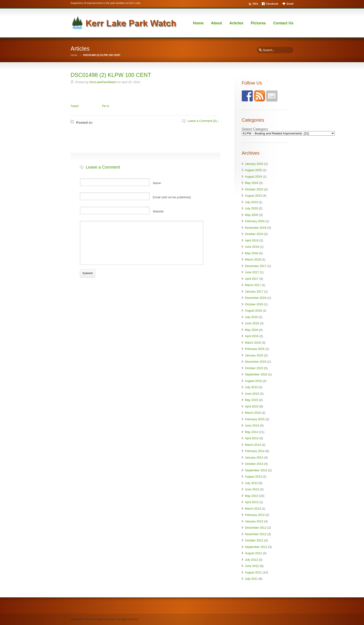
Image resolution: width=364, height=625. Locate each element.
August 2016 (253, 311)
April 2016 (252, 336)
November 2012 (256, 534)
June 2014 (252, 425)
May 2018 (252, 253)
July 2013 (251, 483)
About (217, 23)
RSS (255, 4)
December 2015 (256, 362)
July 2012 (251, 560)
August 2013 (253, 477)
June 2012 (252, 566)
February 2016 (255, 349)
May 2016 (252, 330)
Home (198, 23)
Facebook (272, 4)
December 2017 (256, 266)
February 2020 (255, 221)
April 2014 (252, 438)
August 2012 (253, 553)
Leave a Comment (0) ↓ (203, 121)
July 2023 (251, 202)
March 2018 (253, 259)
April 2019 (252, 240)
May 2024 (252, 183)
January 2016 (254, 355)
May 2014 (252, 432)
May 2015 (252, 400)
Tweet (75, 106)
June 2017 (252, 272)
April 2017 (252, 279)
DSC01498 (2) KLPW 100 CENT (111, 75)
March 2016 (253, 343)
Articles (236, 23)
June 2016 (252, 323)
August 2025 (253, 170)
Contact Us (283, 23)
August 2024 (253, 177)
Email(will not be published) (172, 197)
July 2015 (251, 387)
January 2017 (254, 291)
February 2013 (255, 515)
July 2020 (251, 208)
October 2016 (254, 304)
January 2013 (254, 521)
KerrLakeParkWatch (103, 82)
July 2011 (251, 579)
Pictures (258, 23)
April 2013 (252, 502)
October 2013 (254, 464)
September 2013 (256, 470)
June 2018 (252, 247)
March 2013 (253, 509)
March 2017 (253, 285)
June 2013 (252, 489)
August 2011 (253, 572)
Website (158, 211)
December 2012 (256, 528)
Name (157, 183)
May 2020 (252, 215)
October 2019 (254, 234)
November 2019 (256, 228)
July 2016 (251, 317)
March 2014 (253, 445)
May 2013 (252, 496)
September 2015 (256, 374)
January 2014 (254, 457)
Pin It (106, 106)
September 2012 (256, 547)
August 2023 (253, 196)
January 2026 (254, 164)
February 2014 (255, 451)
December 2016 (256, 298)
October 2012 (254, 540)
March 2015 (253, 413)
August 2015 (253, 381)
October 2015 (254, 368)
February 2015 (255, 419)
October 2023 (254, 189)
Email (290, 4)
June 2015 (252, 394)
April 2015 (252, 406)
